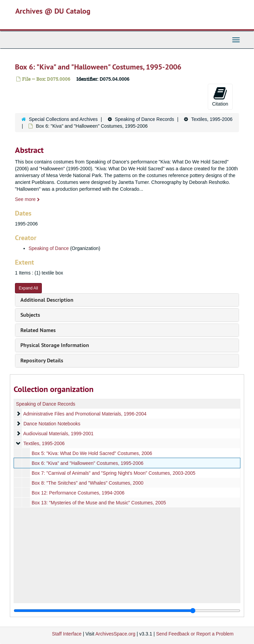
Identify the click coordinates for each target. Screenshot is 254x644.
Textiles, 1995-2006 (212, 119)
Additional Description (47, 300)
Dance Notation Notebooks (52, 424)
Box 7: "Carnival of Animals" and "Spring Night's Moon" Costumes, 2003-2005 (114, 473)
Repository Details (42, 360)
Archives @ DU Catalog (53, 11)
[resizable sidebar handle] (127, 611)
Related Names (38, 330)
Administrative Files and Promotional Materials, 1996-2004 (85, 414)
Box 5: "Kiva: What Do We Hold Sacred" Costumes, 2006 (92, 453)
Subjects (30, 315)
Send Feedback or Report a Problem (195, 634)
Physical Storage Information (55, 345)
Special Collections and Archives (63, 119)
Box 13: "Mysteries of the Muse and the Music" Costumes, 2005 (99, 503)
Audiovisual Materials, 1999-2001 (58, 434)
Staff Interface (67, 634)
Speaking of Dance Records (145, 119)
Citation (220, 96)
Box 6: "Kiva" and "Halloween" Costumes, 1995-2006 (88, 463)
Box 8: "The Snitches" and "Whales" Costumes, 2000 (88, 483)
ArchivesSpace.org (115, 634)
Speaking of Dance (49, 248)
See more (27, 199)
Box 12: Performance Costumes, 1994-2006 (78, 493)
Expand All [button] (28, 288)
